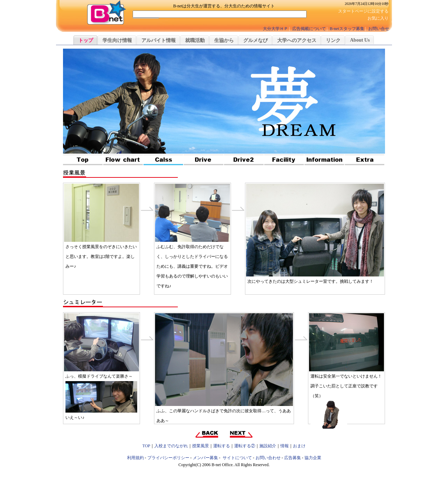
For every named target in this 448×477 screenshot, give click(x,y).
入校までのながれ (171, 446)
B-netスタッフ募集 (347, 29)
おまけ (299, 446)
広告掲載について (309, 29)
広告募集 (293, 458)
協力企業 (313, 458)
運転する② (245, 446)
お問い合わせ (268, 458)
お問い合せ (379, 29)
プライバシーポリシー (168, 458)
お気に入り (378, 18)
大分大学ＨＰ (275, 29)
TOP (146, 446)
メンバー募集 (205, 458)
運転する (222, 446)
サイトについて (237, 458)
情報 (285, 446)
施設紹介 (268, 446)
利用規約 (135, 458)
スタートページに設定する (363, 11)
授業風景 (201, 446)
